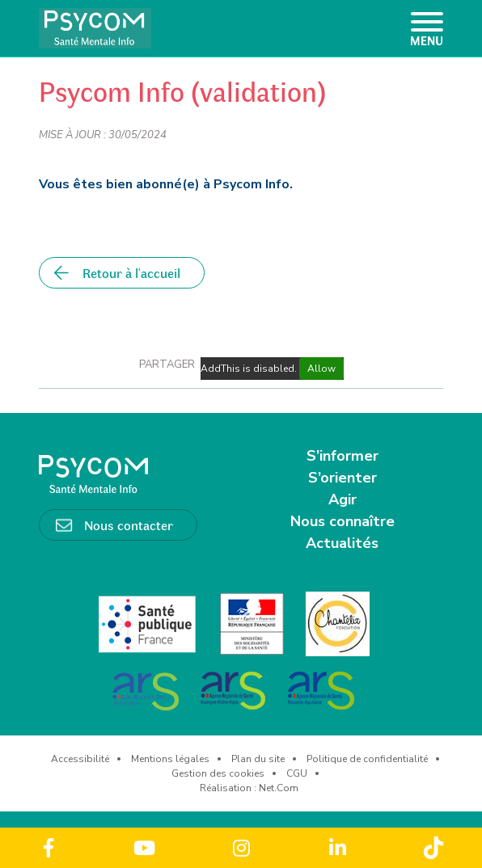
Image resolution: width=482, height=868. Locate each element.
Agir (342, 499)
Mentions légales (170, 759)
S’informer (342, 456)
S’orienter (342, 478)
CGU (297, 773)
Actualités (342, 543)
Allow (321, 369)
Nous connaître (342, 521)
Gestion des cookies (218, 773)
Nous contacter (129, 525)
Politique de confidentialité (367, 759)
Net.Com (279, 788)
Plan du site (258, 759)
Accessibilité (80, 759)
